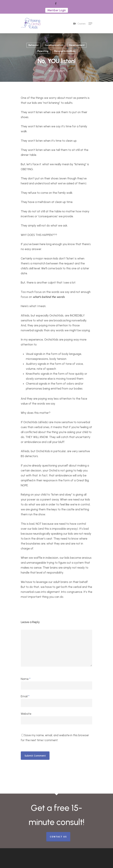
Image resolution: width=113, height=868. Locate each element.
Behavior (34, 45)
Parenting (43, 51)
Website (26, 714)
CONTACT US (58, 837)
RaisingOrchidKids (65, 51)
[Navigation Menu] (90, 24)
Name (26, 679)
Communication (54, 45)
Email (25, 696)
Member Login (57, 10)
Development (77, 45)
